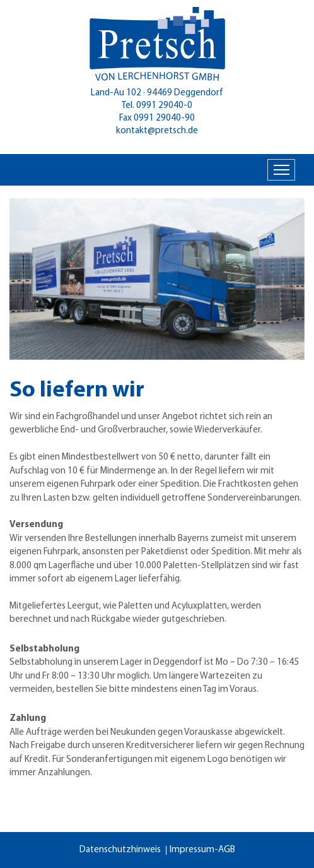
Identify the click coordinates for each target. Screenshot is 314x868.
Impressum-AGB (202, 850)
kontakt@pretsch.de (157, 131)
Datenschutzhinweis (120, 850)
